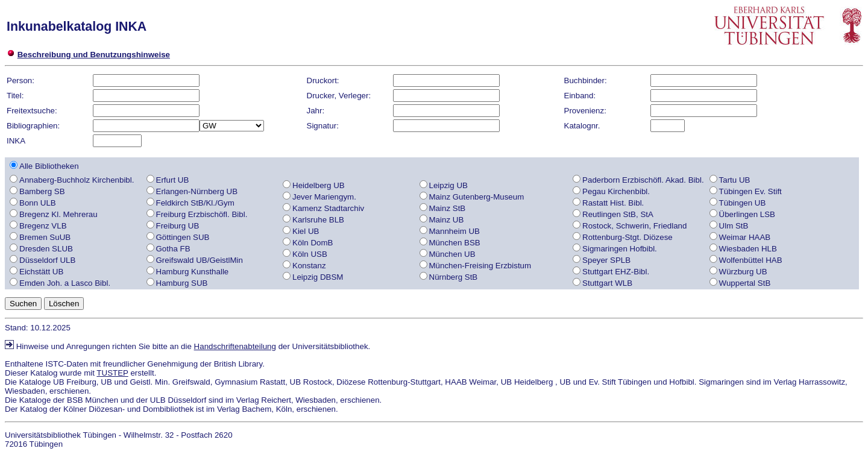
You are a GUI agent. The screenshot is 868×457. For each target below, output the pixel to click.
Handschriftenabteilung (235, 346)
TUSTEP (112, 373)
